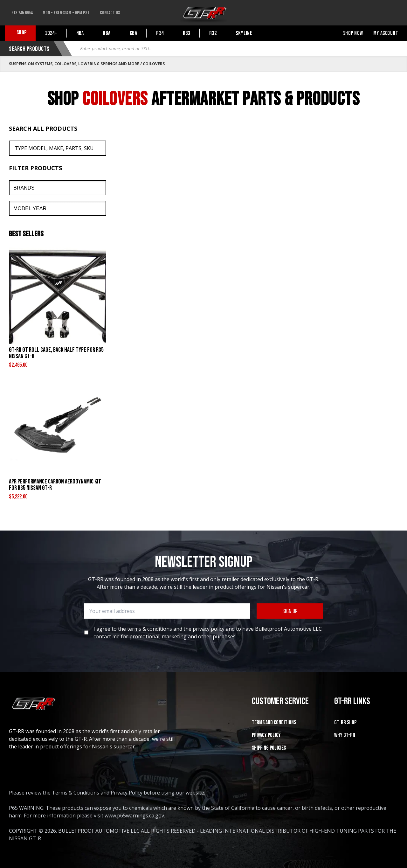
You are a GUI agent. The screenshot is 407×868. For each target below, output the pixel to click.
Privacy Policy (266, 735)
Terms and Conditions (274, 722)
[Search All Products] (58, 148)
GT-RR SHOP (345, 722)
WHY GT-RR (345, 735)
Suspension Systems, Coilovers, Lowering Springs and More (74, 64)
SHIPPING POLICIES (269, 748)
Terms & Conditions (76, 793)
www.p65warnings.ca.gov (134, 816)
